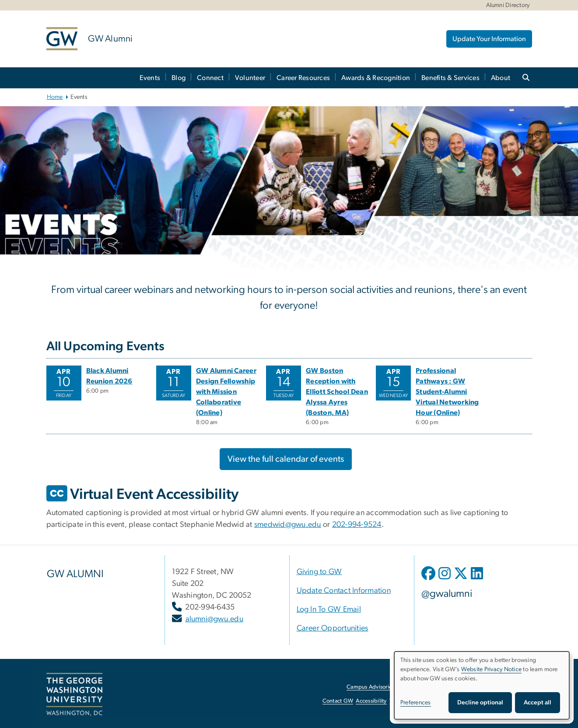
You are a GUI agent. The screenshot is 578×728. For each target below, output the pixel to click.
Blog (179, 78)
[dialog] (482, 685)
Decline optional (480, 703)
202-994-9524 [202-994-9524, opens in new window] (357, 525)
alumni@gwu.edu (215, 619)
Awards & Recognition (376, 78)
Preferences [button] (416, 703)
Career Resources (303, 78)
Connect (210, 78)
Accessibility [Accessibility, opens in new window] (371, 701)
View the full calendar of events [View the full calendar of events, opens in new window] (286, 459)
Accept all (538, 703)
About (501, 78)
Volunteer (250, 78)
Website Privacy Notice (492, 669)
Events (150, 78)
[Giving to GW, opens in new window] (319, 572)
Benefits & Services (450, 78)
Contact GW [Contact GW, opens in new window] (338, 701)
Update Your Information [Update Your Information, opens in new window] (489, 39)
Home (55, 97)
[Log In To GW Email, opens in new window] (329, 610)
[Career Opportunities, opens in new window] (333, 628)
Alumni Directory (508, 5)
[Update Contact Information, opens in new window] (344, 591)
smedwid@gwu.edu (288, 525)
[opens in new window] (429, 580)
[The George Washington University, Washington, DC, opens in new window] (74, 694)
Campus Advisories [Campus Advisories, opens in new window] (370, 687)
